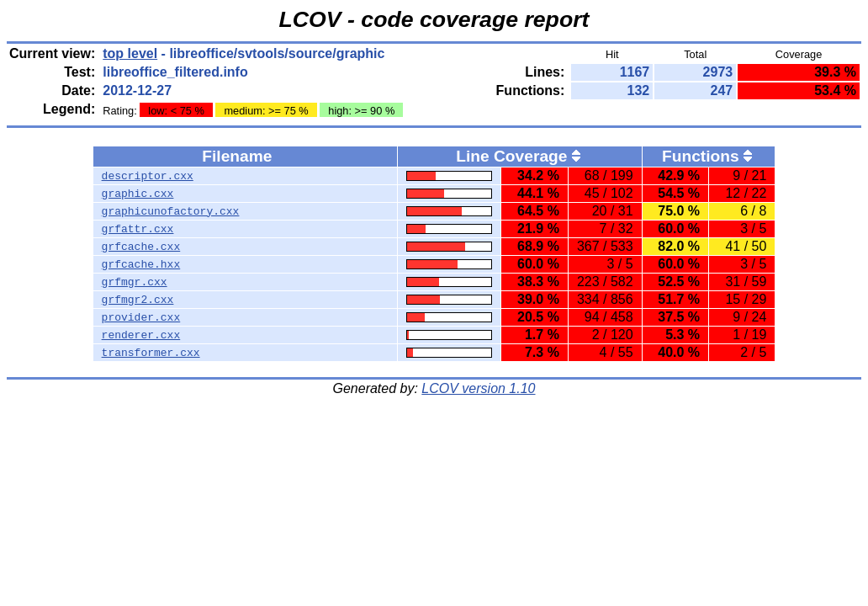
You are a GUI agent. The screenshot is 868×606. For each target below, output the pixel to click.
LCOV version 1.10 (478, 388)
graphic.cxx (138, 194)
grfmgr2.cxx (138, 300)
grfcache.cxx (141, 247)
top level (130, 53)
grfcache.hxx (141, 264)
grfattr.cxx (138, 229)
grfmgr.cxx (135, 282)
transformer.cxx (151, 353)
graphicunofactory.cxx (171, 211)
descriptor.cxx (148, 176)
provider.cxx (141, 317)
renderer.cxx (141, 335)
